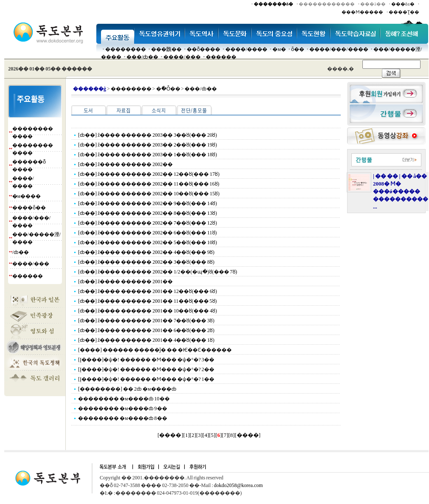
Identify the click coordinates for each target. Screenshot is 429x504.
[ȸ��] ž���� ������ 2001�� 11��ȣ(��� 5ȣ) (147, 301)
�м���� (27, 196)
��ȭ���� (203, 49)
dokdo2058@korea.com (238, 485)
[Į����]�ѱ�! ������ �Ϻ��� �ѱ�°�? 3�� (146, 360)
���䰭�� (166, 49)
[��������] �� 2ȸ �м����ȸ (127, 389)
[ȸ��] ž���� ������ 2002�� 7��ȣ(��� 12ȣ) (147, 223)
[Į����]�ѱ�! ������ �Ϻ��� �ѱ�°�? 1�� (146, 379)
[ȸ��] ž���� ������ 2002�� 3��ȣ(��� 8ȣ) (146, 262)
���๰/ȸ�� (142, 57)
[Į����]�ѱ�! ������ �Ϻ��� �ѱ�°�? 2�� (146, 369)
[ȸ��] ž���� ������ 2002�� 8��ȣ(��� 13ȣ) (147, 213)
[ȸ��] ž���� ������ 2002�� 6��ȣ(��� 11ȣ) (147, 233)
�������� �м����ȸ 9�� (123, 408)
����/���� (246, 49)
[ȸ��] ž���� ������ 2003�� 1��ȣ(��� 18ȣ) (147, 155)
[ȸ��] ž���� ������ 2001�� (125, 282)
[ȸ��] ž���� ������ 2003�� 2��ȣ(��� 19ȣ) (147, 145)
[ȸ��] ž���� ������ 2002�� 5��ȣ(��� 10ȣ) (147, 242)
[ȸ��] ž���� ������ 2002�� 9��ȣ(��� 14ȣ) (147, 203)
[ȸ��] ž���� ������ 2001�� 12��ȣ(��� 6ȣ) (147, 291)
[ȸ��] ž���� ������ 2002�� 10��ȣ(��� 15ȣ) (149, 194)
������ (221, 57)
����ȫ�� (29, 208)
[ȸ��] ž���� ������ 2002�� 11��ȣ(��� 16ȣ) (149, 184)
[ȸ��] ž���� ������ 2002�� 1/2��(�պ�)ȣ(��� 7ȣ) (158, 272)
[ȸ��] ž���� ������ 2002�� (125, 164)
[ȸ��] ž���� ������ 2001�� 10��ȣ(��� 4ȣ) (147, 311)
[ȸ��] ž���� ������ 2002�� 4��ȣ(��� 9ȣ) (146, 252)
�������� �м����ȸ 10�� (124, 399)
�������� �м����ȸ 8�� (123, 418)
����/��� (182, 57)
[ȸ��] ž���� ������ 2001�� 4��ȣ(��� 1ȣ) (146, 340)
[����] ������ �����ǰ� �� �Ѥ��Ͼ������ (155, 350)
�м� (279, 49)
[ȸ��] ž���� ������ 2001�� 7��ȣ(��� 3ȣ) (146, 321)
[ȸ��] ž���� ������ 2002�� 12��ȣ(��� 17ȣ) (149, 174)
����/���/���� (339, 49)
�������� (126, 49)
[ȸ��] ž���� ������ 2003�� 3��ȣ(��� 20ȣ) (147, 135)
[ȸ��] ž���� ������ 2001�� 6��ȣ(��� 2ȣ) (146, 330)
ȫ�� (298, 49)
